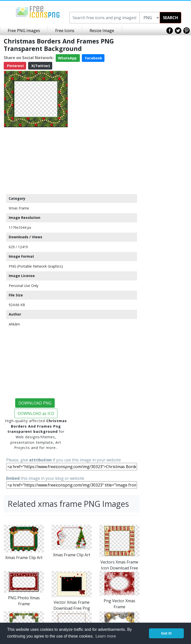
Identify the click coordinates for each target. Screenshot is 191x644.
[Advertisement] (36, 161)
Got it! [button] (166, 633)
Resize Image (102, 31)
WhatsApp (68, 58)
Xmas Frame (19, 208)
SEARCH (170, 18)
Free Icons (65, 31)
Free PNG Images (24, 31)
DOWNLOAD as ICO (36, 413)
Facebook (93, 58)
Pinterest (15, 66)
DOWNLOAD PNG (35, 403)
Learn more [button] (106, 636)
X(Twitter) (40, 66)
